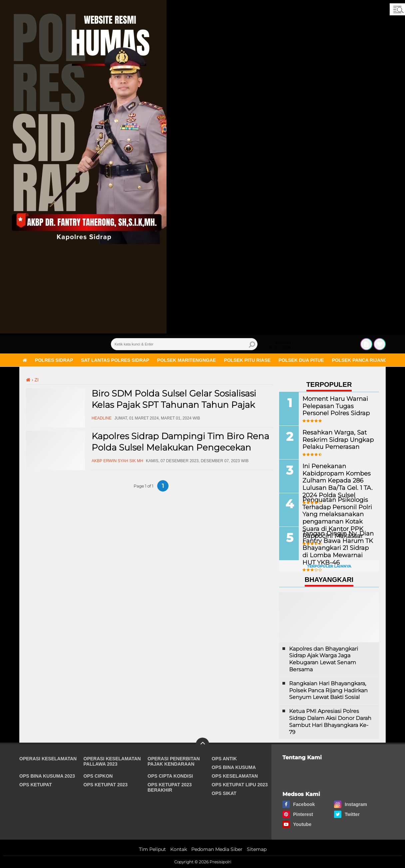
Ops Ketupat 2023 (106, 785)
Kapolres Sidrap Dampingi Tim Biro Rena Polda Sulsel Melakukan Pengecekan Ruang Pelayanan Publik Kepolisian (180, 448)
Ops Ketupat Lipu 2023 (240, 785)
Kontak (179, 849)
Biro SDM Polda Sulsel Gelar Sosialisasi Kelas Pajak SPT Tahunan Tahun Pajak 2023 (174, 405)
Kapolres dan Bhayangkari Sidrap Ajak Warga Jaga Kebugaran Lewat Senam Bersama (324, 659)
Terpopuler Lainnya (329, 566)
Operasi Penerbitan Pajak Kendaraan (174, 761)
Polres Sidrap (54, 360)
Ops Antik (224, 759)
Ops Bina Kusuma (234, 767)
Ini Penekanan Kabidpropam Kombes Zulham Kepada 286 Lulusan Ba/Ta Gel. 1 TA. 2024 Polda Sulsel (333, 480)
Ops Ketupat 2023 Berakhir (170, 787)
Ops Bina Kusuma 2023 (47, 776)
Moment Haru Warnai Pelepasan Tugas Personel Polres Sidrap (337, 406)
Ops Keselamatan (235, 776)
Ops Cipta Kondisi (170, 776)
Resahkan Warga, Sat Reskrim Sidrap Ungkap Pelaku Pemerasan (334, 439)
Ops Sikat (224, 793)
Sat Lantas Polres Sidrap (115, 360)
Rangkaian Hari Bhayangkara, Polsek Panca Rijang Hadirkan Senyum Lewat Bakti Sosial (328, 690)
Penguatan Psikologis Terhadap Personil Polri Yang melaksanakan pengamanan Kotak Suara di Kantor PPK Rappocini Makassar (337, 517)
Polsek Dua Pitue (301, 360)
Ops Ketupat (36, 785)
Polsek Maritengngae (187, 360)
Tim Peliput (152, 849)
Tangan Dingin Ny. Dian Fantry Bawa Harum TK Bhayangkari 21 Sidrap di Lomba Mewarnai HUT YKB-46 (334, 547)
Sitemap (257, 849)
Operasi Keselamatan (48, 759)
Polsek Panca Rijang (360, 360)
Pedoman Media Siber (217, 849)
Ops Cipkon (98, 776)
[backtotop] (202, 744)
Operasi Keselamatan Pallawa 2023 (112, 761)
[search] (184, 344)
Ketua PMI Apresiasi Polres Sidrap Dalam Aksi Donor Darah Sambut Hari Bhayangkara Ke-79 (330, 721)
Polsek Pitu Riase (247, 360)
